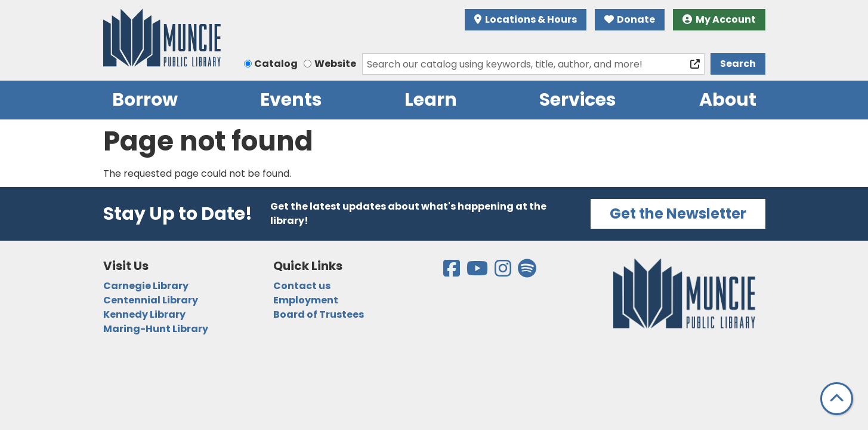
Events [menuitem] (291, 100)
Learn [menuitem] (431, 100)
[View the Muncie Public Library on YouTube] (478, 272)
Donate (630, 19)
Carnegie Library (146, 286)
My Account (719, 19)
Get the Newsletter (678, 214)
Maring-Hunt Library (156, 329)
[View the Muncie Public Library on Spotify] (527, 272)
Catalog (276, 64)
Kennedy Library (144, 314)
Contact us (302, 286)
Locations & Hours (526, 19)
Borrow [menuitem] (145, 100)
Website (335, 64)
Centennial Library (151, 300)
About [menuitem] (728, 100)
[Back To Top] (837, 399)
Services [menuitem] (578, 100)
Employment (306, 300)
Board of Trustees (319, 314)
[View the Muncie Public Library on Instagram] (504, 272)
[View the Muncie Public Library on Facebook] (452, 272)
